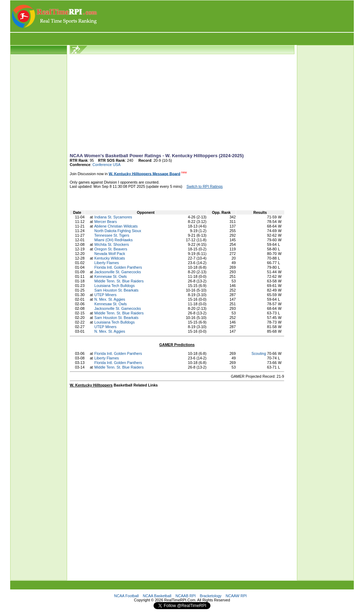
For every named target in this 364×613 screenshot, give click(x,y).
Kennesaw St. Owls (111, 276)
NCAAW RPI (236, 596)
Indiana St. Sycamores (113, 217)
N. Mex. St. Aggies (110, 299)
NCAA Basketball (157, 596)
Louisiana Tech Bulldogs (115, 286)
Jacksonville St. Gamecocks (118, 272)
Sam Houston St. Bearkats (117, 290)
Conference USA (106, 165)
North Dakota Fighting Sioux (118, 231)
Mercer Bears (106, 222)
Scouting (259, 353)
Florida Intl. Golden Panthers (118, 267)
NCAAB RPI (186, 596)
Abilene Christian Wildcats (116, 226)
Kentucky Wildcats (110, 258)
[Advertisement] (226, 16)
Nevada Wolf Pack (110, 254)
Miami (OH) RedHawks (114, 240)
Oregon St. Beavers (111, 249)
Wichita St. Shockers (112, 244)
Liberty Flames (107, 263)
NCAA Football (126, 596)
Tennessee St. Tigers (112, 235)
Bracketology (211, 596)
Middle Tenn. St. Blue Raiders (119, 281)
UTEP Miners (106, 295)
